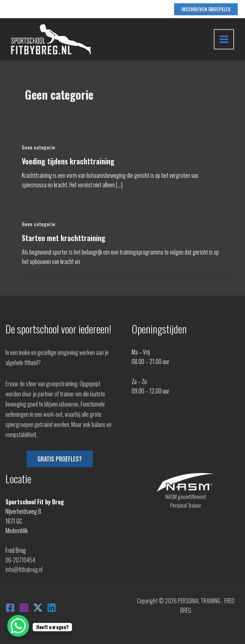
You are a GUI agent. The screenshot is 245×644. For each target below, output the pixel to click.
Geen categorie (39, 147)
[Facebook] (10, 608)
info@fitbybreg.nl (24, 569)
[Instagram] (24, 608)
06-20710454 (20, 560)
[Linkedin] (52, 608)
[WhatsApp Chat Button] (18, 626)
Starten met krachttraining (64, 238)
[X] (38, 608)
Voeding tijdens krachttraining (68, 161)
